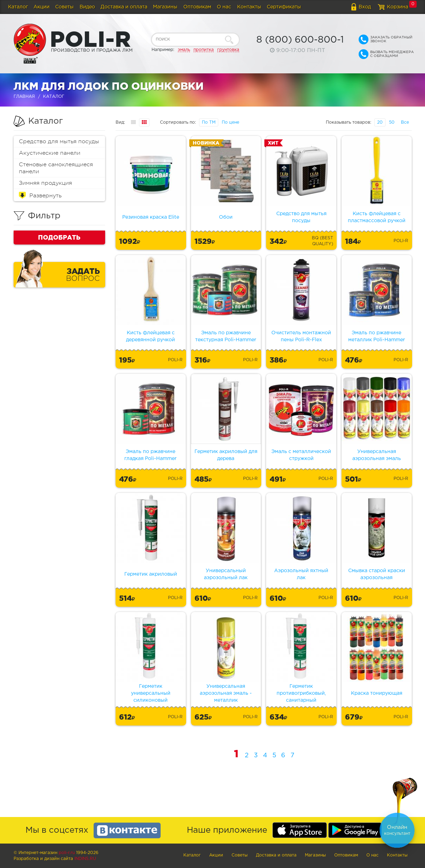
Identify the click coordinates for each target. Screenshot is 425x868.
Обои (226, 217)
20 (380, 122)
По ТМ (209, 122)
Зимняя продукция (45, 183)
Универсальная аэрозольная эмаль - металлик (226, 693)
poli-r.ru (67, 853)
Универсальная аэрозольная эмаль (377, 455)
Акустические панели (50, 153)
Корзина (398, 7)
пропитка (204, 50)
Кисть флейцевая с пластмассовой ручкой (377, 217)
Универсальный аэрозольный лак (226, 574)
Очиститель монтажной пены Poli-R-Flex (301, 336)
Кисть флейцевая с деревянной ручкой (151, 336)
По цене (230, 122)
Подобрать (59, 237)
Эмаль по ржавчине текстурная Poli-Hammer (226, 336)
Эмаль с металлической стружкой (301, 455)
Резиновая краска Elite (151, 217)
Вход (365, 7)
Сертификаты (284, 7)
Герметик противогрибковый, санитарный (301, 693)
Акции (42, 7)
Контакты (249, 7)
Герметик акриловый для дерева (226, 455)
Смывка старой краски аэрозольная (377, 574)
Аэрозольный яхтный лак (301, 574)
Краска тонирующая (377, 693)
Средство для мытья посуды (59, 141)
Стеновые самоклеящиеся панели (56, 168)
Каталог (18, 7)
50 (392, 122)
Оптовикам (197, 7)
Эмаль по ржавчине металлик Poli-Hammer (377, 336)
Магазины (165, 7)
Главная (24, 97)
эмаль (184, 50)
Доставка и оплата (124, 7)
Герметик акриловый (151, 574)
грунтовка (228, 50)
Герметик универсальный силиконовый (151, 693)
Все (405, 122)
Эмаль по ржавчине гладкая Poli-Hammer (151, 455)
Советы (64, 7)
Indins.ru (85, 859)
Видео (87, 7)
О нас (224, 7)
